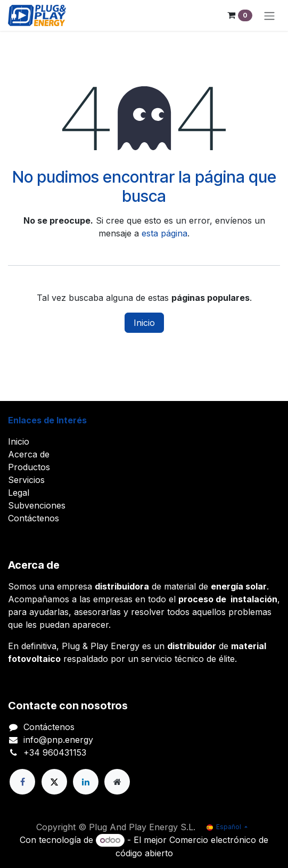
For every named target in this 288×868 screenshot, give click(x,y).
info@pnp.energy (58, 740)
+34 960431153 (55, 752)
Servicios (26, 480)
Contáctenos (34, 518)
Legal (19, 493)
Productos (29, 467)
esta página (164, 233)
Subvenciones (37, 505)
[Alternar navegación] (269, 15)
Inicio (144, 323)
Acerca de (29, 454)
